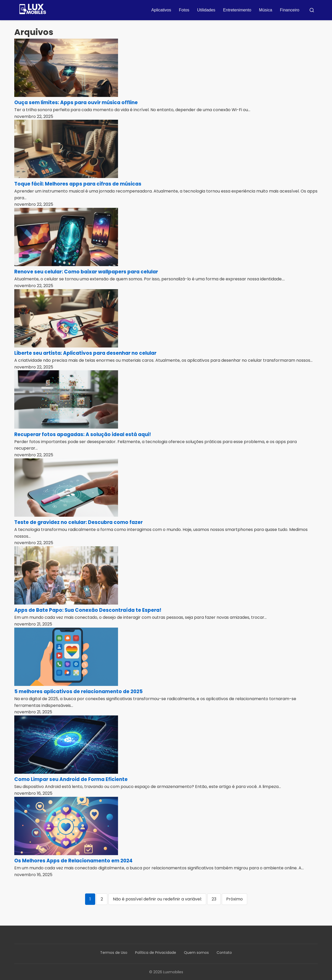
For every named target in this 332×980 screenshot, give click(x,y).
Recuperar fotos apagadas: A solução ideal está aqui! (83, 434)
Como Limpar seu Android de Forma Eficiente (71, 779)
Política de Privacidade (156, 953)
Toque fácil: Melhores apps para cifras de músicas (78, 184)
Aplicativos (161, 10)
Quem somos (196, 953)
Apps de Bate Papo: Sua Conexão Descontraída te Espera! (88, 610)
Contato (224, 953)
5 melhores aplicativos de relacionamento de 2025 (78, 691)
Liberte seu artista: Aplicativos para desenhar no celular (85, 353)
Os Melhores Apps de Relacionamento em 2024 (73, 861)
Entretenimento (237, 10)
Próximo (234, 899)
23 (214, 899)
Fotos (184, 10)
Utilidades (206, 10)
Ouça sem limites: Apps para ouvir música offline (76, 102)
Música (266, 10)
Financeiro (290, 10)
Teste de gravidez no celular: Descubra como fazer (78, 522)
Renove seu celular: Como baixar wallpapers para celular (86, 272)
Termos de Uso (114, 953)
